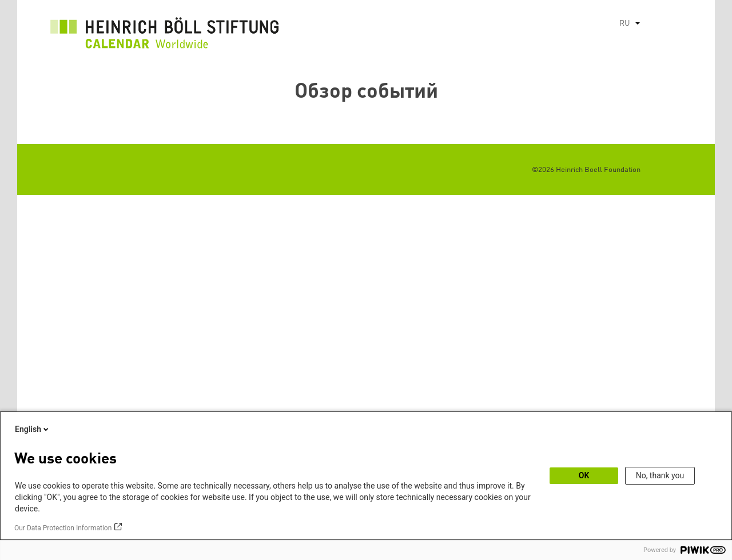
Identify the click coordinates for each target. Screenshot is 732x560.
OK (584, 475)
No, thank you (660, 475)
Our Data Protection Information (63, 528)
